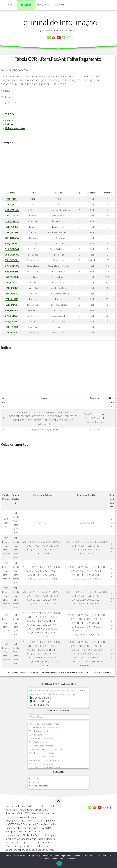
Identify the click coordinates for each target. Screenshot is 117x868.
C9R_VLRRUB (12, 277)
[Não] (113, 860)
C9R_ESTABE (12, 232)
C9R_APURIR (12, 333)
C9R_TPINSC (12, 327)
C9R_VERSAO (12, 210)
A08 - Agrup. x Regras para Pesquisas (46, 749)
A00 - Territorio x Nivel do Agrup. (44, 724)
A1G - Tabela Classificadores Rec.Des (46, 768)
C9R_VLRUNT (12, 283)
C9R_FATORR (12, 271)
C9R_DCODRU (12, 260)
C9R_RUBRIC (12, 299)
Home (12, 5)
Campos (10, 120)
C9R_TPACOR (12, 221)
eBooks (60, 5)
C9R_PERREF (12, 227)
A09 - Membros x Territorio (41, 753)
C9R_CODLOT (12, 316)
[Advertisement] (58, 168)
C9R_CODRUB (12, 255)
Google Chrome (40, 698)
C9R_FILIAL (12, 199)
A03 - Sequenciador (38, 735)
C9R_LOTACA (12, 238)
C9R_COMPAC (12, 294)
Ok (59, 864)
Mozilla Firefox (39, 705)
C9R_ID (12, 204)
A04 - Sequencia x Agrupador (42, 738)
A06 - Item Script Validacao (41, 746)
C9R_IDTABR (12, 305)
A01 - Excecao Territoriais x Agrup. (44, 727)
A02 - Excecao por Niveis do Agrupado (46, 731)
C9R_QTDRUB (12, 266)
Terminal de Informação (58, 22)
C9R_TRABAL (12, 243)
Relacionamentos (15, 128)
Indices (9, 124)
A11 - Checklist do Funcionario (43, 764)
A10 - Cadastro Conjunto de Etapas (45, 760)
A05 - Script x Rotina (38, 742)
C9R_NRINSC (12, 321)
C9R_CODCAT (12, 249)
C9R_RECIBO (12, 288)
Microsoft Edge (40, 701)
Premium (26, 5)
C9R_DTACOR (12, 216)
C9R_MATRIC (12, 310)
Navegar (42, 5)
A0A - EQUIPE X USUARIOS (42, 757)
